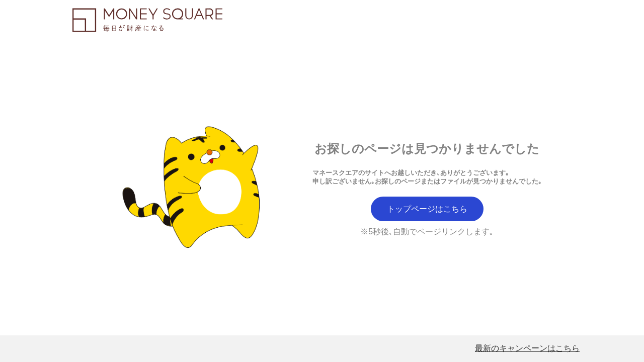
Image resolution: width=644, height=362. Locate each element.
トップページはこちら (427, 209)
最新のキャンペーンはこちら (527, 348)
